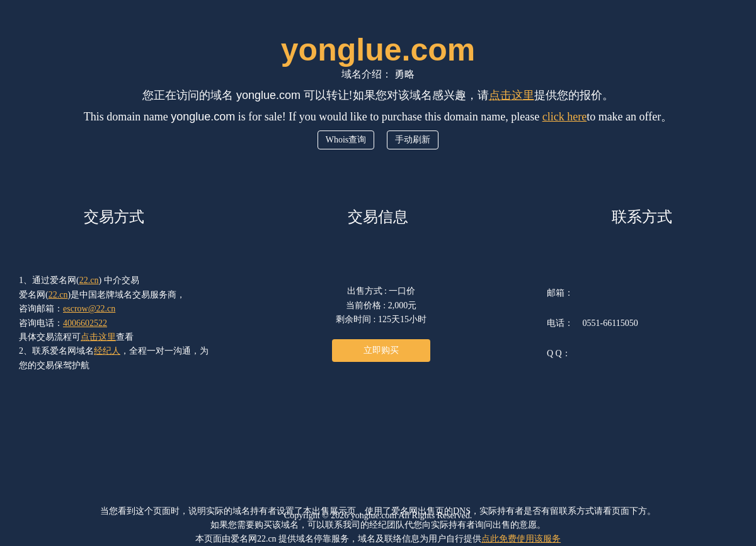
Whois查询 (346, 140)
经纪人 (107, 351)
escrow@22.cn (89, 309)
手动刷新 (413, 140)
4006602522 (85, 323)
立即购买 (381, 350)
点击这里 (512, 95)
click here (564, 117)
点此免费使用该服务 (521, 539)
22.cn (89, 280)
